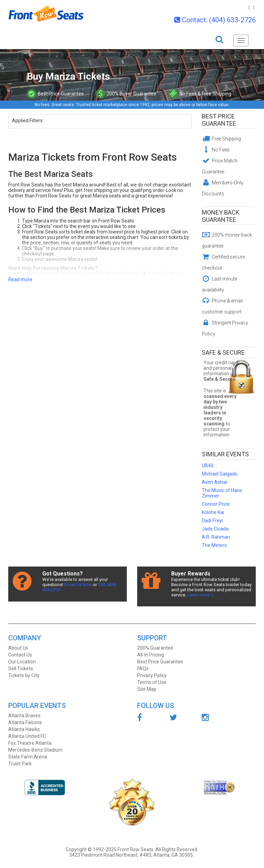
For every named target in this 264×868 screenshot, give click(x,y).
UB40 (208, 466)
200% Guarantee (155, 648)
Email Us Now (78, 585)
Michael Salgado (220, 474)
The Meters (214, 545)
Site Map (147, 689)
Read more (20, 279)
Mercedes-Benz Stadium (35, 750)
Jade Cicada (215, 529)
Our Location (22, 662)
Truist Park (20, 764)
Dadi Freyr (213, 521)
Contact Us (20, 655)
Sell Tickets (21, 669)
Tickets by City (24, 675)
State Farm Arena (28, 757)
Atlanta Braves (24, 716)
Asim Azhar (215, 482)
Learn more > (200, 595)
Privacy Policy (152, 675)
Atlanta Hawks (24, 729)
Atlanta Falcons (25, 722)
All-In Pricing (151, 655)
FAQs (143, 669)
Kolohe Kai (213, 512)
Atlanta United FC (27, 736)
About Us (18, 648)
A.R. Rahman (216, 537)
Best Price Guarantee (219, 120)
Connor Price (216, 504)
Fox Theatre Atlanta (30, 743)
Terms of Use (152, 682)
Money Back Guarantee (221, 216)
